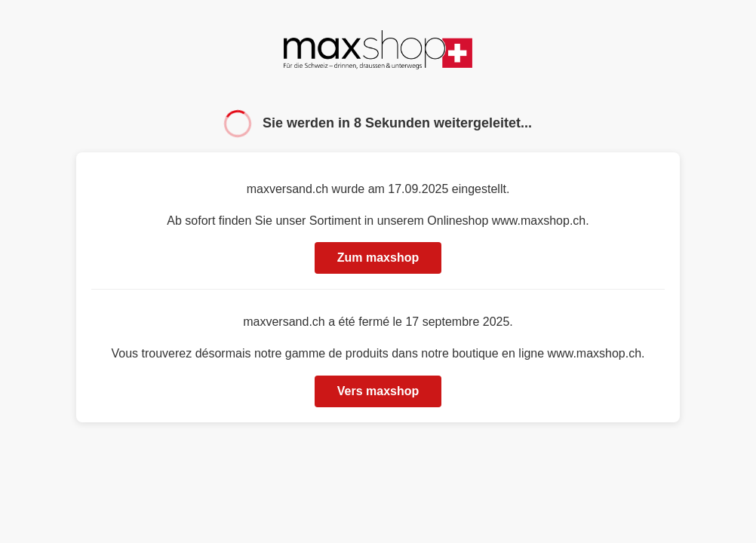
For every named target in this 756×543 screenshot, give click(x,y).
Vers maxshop (378, 391)
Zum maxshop (378, 258)
